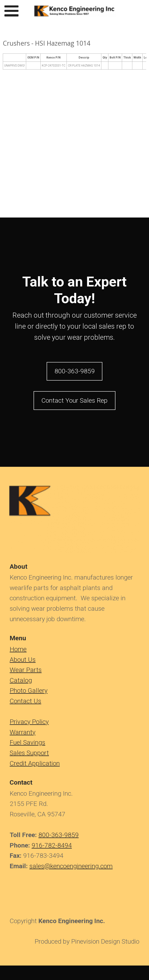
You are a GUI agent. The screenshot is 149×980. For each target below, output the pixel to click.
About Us (23, 660)
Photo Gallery (29, 691)
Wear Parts (26, 670)
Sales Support (29, 753)
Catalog (21, 680)
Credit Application (35, 763)
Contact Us (25, 701)
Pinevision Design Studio (105, 941)
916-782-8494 (52, 845)
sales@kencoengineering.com (71, 866)
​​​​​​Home (18, 649)
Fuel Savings (27, 742)
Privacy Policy (29, 722)
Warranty (23, 732)
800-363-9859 (59, 835)
